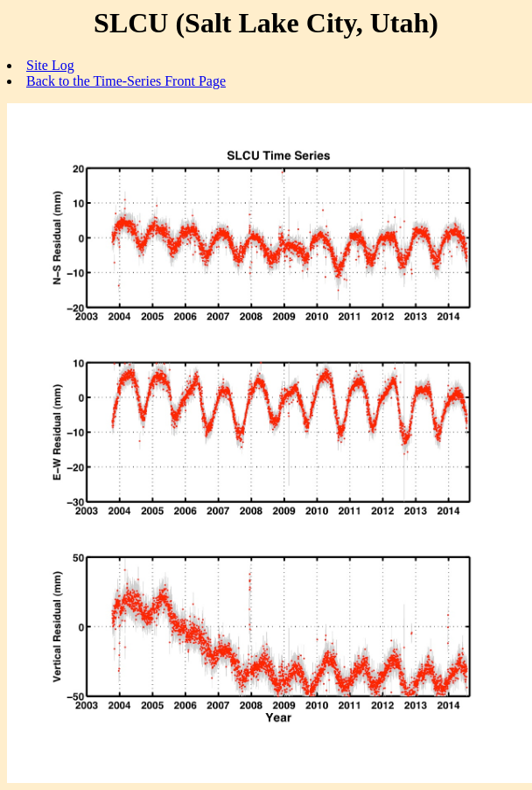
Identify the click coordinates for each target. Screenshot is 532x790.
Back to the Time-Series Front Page (126, 81)
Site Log (50, 65)
